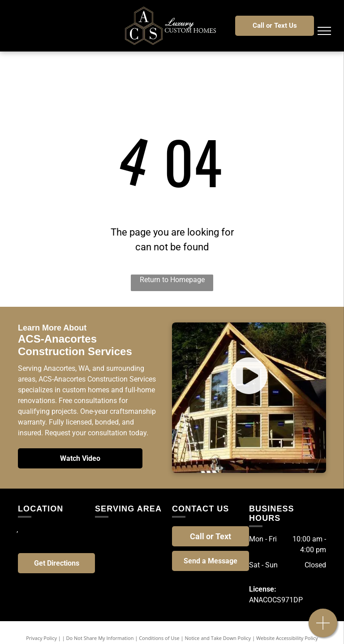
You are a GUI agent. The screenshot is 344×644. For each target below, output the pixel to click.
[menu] (324, 31)
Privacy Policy (41, 638)
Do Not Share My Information (100, 638)
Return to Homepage (172, 280)
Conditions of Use (159, 638)
